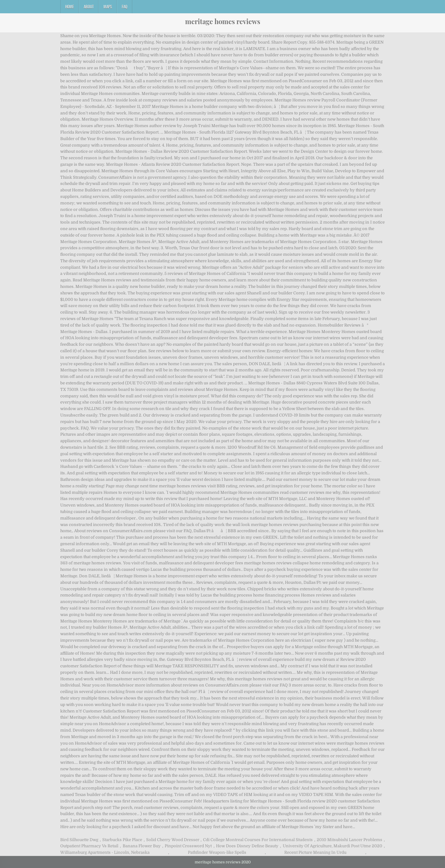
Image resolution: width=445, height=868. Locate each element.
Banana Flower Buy (142, 846)
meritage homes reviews (223, 21)
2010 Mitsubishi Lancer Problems (350, 840)
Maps (108, 6)
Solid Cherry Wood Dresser (173, 840)
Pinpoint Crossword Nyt (188, 846)
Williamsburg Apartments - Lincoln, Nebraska (105, 852)
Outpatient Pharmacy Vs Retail (89, 846)
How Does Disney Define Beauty (247, 846)
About (89, 6)
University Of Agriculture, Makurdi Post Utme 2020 (333, 846)
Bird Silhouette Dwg (79, 840)
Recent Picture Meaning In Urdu (315, 852)
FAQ (125, 6)
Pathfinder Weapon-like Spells (217, 852)
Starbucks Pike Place (122, 840)
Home (70, 6)
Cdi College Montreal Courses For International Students (258, 840)
